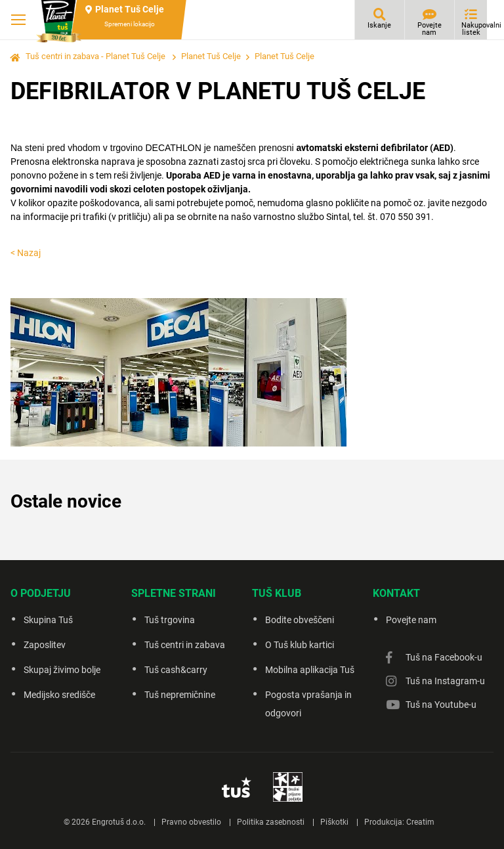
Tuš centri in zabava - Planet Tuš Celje (95, 56)
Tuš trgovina (170, 620)
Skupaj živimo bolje (62, 670)
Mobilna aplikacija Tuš (310, 670)
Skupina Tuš (48, 620)
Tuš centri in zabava (185, 645)
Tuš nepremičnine (180, 695)
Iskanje (379, 25)
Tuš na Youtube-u (441, 705)
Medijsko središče (59, 695)
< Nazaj (26, 253)
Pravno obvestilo (191, 822)
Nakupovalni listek (474, 29)
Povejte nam (430, 29)
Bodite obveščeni (300, 620)
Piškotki (334, 822)
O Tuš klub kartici (300, 645)
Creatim (420, 822)
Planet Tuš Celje (211, 56)
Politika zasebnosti (271, 822)
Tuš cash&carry (176, 670)
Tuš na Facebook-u (444, 657)
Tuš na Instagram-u (445, 681)
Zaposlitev (45, 645)
